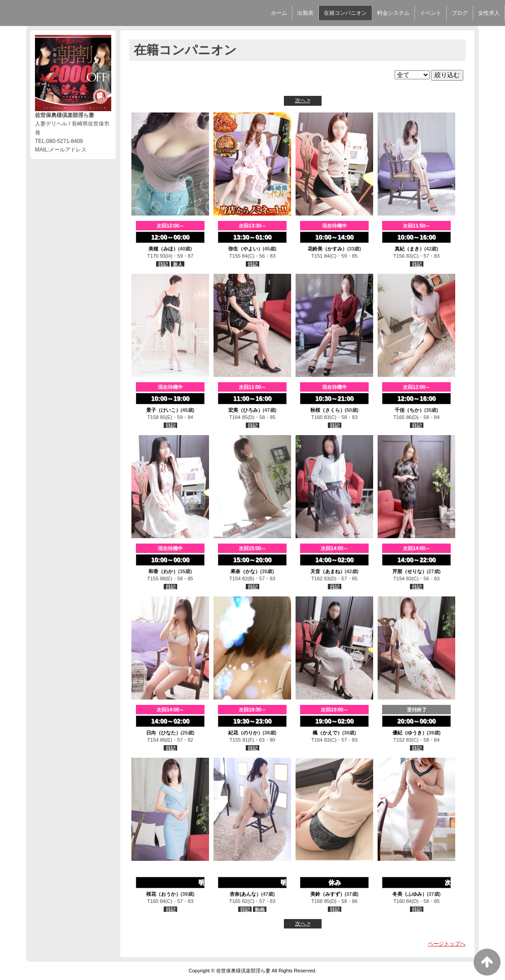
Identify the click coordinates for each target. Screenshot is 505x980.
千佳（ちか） (409, 410)
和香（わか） (163, 571)
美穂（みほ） (163, 249)
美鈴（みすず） (328, 894)
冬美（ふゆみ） (410, 894)
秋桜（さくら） (328, 410)
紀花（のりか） (246, 733)
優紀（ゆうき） (410, 733)
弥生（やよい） (246, 249)
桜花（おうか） (163, 894)
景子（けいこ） (163, 410)
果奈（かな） (245, 571)
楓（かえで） (327, 733)
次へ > (303, 100)
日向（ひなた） (163, 733)
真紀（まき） (409, 249)
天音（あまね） (328, 571)
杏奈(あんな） (245, 894)
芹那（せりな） (410, 571)
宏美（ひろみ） (246, 410)
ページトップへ (447, 944)
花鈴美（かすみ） (327, 249)
